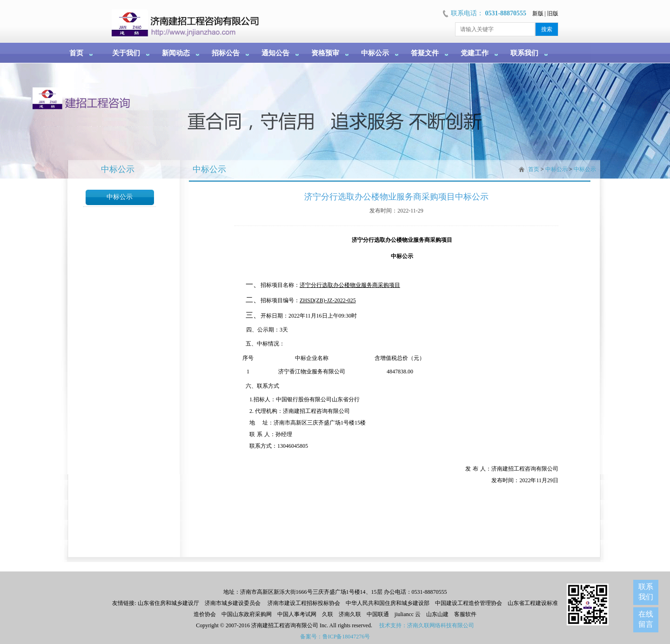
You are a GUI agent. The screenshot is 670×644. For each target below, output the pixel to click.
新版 (538, 13)
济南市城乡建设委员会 (233, 603)
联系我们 (524, 53)
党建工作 (475, 53)
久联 (328, 614)
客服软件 (465, 614)
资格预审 (325, 53)
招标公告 (226, 53)
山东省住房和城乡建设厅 (168, 603)
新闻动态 (176, 53)
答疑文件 (425, 53)
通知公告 (275, 53)
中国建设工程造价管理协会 (469, 603)
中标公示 (375, 53)
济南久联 (350, 614)
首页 (76, 53)
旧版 (553, 13)
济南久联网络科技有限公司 (441, 625)
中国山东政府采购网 (247, 614)
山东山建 (437, 614)
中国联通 (378, 614)
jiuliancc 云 (408, 614)
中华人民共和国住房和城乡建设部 (388, 603)
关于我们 (126, 53)
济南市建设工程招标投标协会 (304, 603)
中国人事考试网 (297, 614)
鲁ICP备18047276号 (346, 637)
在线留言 (646, 619)
